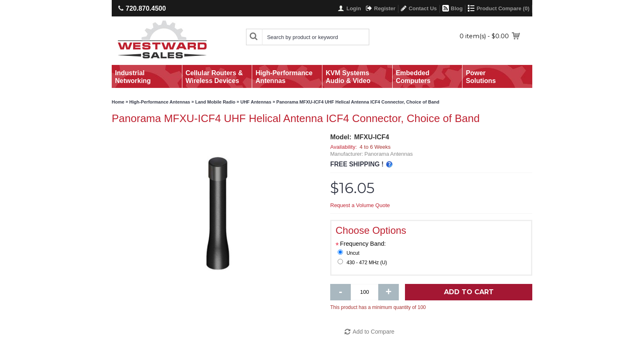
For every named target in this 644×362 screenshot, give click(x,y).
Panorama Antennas (389, 154)
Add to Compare (373, 332)
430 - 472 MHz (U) (367, 263)
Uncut (353, 253)
